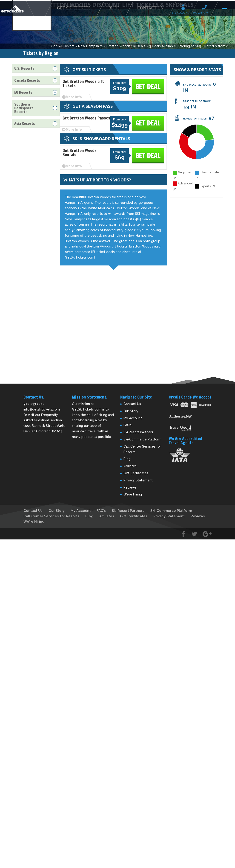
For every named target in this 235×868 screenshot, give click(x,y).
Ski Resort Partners (138, 432)
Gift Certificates (136, 473)
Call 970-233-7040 (206, 8)
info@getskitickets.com (42, 409)
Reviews (130, 487)
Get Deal (148, 86)
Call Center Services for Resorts (51, 516)
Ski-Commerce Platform (142, 439)
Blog (114, 8)
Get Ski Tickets (74, 8)
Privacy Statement (138, 480)
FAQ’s (128, 425)
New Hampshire (90, 46)
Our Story (131, 411)
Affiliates (130, 466)
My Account (185, 8)
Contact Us (150, 8)
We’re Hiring (133, 494)
